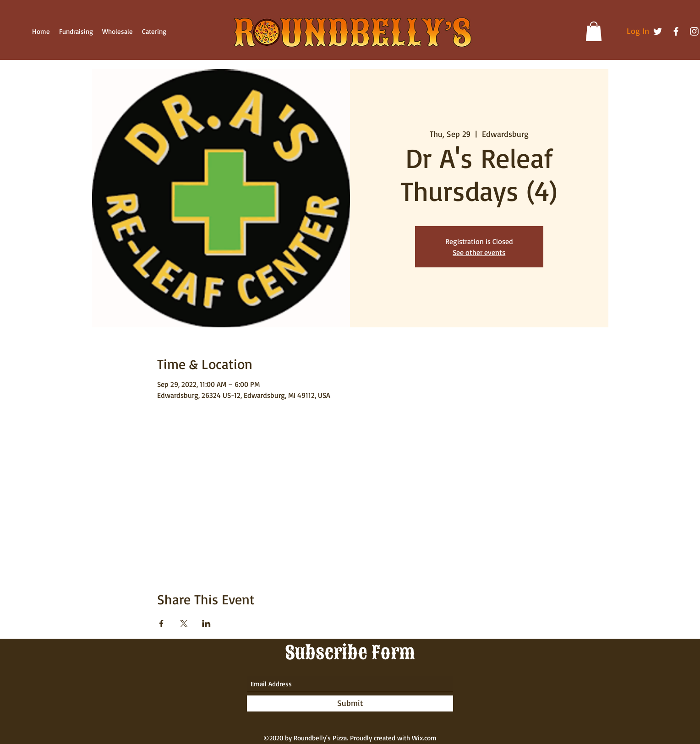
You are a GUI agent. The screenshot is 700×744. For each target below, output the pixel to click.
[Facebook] (676, 31)
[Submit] (350, 703)
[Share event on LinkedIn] (206, 624)
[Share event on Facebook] (161, 624)
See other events (479, 252)
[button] (594, 31)
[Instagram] (694, 31)
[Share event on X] (184, 624)
